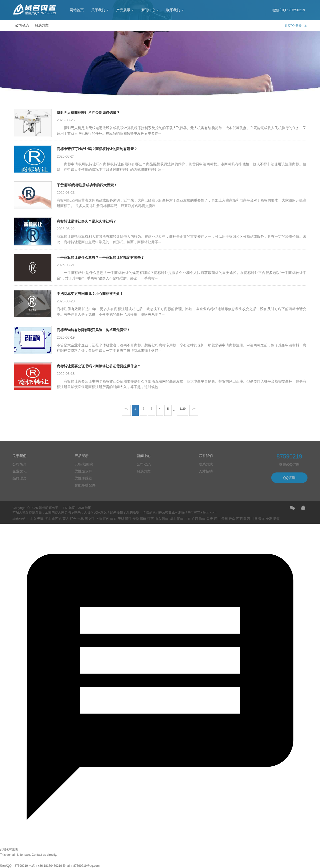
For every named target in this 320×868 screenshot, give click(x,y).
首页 (288, 26)
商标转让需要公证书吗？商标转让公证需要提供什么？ (99, 366)
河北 (48, 519)
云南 (232, 519)
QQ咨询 (289, 478)
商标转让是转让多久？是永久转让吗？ (86, 221)
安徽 (136, 519)
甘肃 (254, 519)
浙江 (128, 519)
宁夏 (269, 519)
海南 (202, 519)
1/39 (183, 409)
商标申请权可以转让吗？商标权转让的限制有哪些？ (97, 149)
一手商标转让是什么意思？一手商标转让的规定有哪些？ (100, 257)
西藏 (239, 519)
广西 (195, 519)
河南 (165, 519)
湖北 (173, 519)
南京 (113, 519)
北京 (33, 519)
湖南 (180, 519)
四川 (217, 519)
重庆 (210, 519)
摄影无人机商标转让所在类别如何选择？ (88, 113)
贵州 (224, 519)
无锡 (121, 519)
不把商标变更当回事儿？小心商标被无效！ (90, 294)
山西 (55, 519)
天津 (40, 519)
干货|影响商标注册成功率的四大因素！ (87, 185)
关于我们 (100, 10)
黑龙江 (90, 519)
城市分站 (19, 519)
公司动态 (22, 25)
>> (194, 409)
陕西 (247, 519)
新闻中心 (150, 10)
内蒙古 (64, 519)
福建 (143, 519)
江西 (150, 519)
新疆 (276, 519)
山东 (158, 519)
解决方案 (42, 25)
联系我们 (175, 10)
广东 (187, 519)
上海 (99, 519)
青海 (261, 519)
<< (126, 409)
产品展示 (125, 10)
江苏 (106, 519)
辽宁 (73, 519)
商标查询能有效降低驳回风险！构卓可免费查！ (93, 330)
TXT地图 (69, 508)
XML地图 (85, 508)
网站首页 (77, 10)
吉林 (80, 519)
